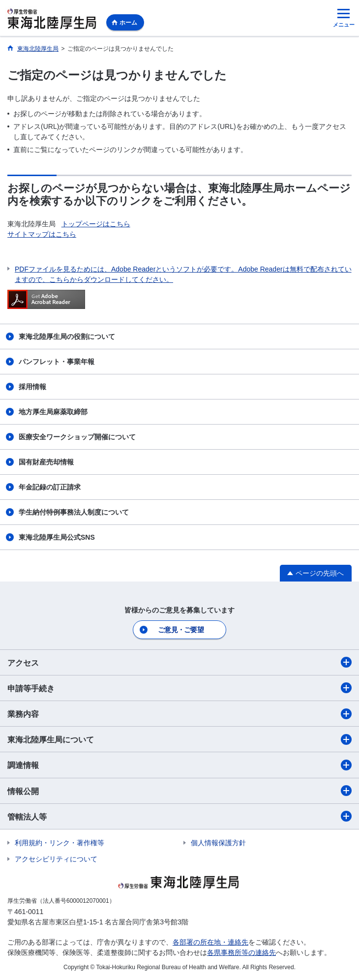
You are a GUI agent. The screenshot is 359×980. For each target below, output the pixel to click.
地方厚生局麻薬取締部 (53, 412)
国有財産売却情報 (46, 462)
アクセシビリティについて (56, 859)
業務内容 (179, 714)
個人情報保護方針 (218, 843)
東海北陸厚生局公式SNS (57, 537)
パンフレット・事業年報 (57, 362)
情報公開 (179, 791)
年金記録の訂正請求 (50, 487)
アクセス (179, 662)
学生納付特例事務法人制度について (74, 512)
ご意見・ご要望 (181, 630)
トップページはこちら (96, 224)
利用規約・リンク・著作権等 (60, 843)
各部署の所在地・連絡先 (210, 942)
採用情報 (32, 387)
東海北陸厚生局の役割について (67, 337)
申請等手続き (179, 688)
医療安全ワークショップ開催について (77, 437)
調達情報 (179, 765)
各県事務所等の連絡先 (241, 952)
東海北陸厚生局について (179, 739)
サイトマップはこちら (42, 234)
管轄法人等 (179, 816)
